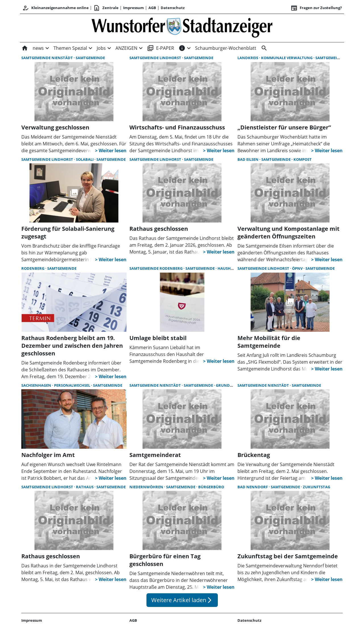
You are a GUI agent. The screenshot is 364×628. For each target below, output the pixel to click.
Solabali (85, 159)
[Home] (26, 48)
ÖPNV (298, 268)
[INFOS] (182, 48)
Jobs (101, 48)
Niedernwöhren (147, 487)
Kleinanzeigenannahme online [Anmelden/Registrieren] (55, 8)
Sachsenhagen (37, 385)
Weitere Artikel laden (182, 600)
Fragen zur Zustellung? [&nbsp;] (316, 8)
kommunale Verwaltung (287, 58)
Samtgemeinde (90, 58)
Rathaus (85, 487)
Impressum (134, 8)
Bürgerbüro (211, 487)
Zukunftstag (317, 487)
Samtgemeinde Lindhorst (156, 58)
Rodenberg (33, 268)
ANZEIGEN (126, 48)
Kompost (303, 159)
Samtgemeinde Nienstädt (47, 58)
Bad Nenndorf (253, 487)
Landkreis (248, 58)
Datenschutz (173, 8)
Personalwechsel (73, 385)
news (38, 48)
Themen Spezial (70, 48)
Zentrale (106, 8)
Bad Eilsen (248, 159)
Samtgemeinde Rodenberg (156, 268)
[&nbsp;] (263, 48)
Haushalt (227, 268)
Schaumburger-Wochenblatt (226, 48)
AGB (152, 8)
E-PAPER (161, 48)
